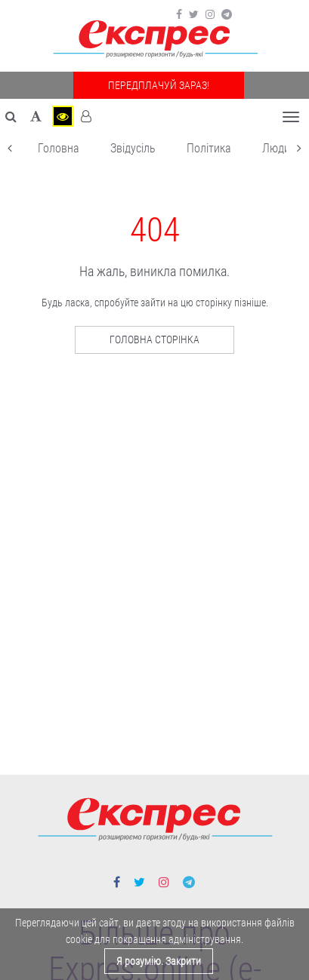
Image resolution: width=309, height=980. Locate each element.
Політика (209, 148)
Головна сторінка (154, 339)
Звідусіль (133, 148)
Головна (59, 148)
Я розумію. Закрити (159, 961)
